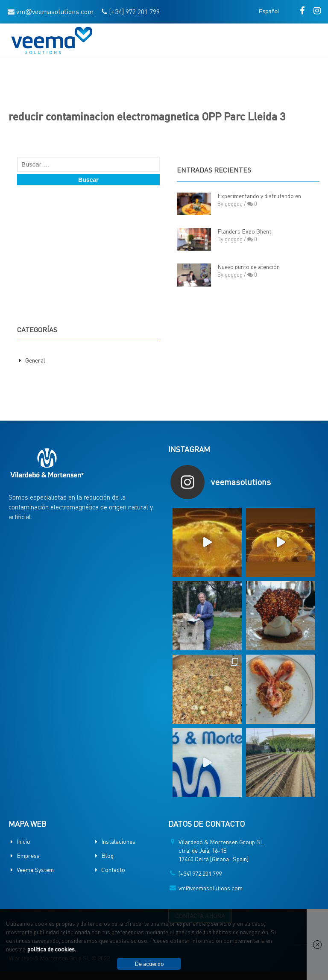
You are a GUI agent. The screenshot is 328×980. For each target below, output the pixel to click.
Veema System (35, 869)
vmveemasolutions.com (55, 11)
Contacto (113, 869)
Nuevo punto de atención (249, 266)
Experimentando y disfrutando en (259, 196)
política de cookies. (52, 949)
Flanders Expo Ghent (244, 231)
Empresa (28, 855)
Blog (107, 855)
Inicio (23, 841)
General (35, 360)
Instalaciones (118, 841)
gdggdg (234, 203)
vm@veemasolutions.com (211, 888)
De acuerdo (149, 963)
